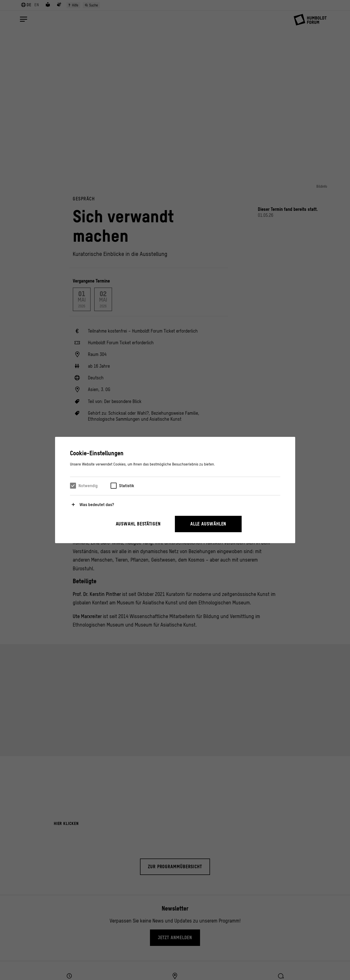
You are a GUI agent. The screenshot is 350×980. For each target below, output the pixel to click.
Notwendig (88, 486)
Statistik (127, 486)
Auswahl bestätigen (138, 524)
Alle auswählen (208, 524)
